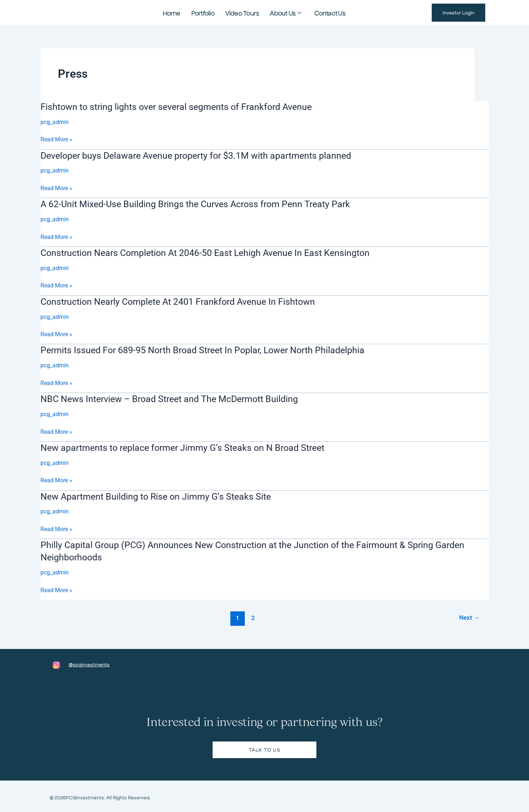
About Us (281, 13)
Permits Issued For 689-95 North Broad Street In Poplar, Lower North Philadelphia (210, 349)
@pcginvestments (89, 663)
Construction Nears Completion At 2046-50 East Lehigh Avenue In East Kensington (212, 252)
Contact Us (320, 12)
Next (469, 616)
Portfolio (209, 12)
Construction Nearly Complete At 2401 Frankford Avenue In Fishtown (184, 300)
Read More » (56, 140)
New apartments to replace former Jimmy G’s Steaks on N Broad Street (189, 446)
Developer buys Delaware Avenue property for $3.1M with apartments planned (203, 155)
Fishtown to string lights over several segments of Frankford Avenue (182, 107)
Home (182, 12)
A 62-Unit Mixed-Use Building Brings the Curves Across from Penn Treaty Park (201, 204)
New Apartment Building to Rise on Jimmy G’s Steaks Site (160, 495)
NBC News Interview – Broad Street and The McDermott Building (175, 398)
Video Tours (243, 12)
